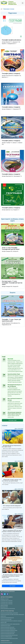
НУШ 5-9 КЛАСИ (4, 605)
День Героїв (10, 359)
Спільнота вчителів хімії (6, 619)
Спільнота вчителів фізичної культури (9, 635)
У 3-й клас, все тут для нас (6, 602)
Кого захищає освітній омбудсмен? (12, 506)
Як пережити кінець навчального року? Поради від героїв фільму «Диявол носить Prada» (12, 576)
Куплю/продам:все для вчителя (8, 608)
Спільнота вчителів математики (8, 632)
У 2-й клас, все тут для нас (6, 601)
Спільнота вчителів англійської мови (9, 630)
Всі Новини (13, 586)
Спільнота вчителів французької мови (9, 638)
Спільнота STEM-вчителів (6, 637)
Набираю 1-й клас (5, 599)
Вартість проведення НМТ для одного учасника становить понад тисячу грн (12, 531)
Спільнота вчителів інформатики (8, 629)
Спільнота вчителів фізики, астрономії (9, 613)
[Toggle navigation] (23, 3)
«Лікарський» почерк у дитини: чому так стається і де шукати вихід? (12, 480)
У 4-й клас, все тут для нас (6, 604)
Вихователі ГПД (4, 607)
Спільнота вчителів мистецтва (7, 634)
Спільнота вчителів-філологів (7, 618)
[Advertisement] (12, 341)
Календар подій (13, 420)
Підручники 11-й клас (9, 9)
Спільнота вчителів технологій (7, 627)
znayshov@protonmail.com (6, 643)
